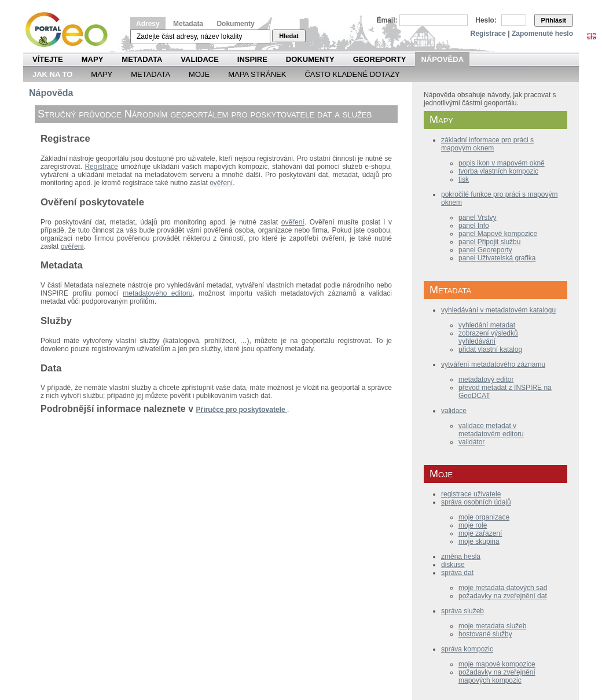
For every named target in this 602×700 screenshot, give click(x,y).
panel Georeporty (485, 250)
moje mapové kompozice (497, 664)
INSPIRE (252, 59)
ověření (221, 183)
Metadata (188, 24)
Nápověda (442, 59)
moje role (473, 525)
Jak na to (52, 74)
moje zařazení (480, 533)
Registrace (488, 34)
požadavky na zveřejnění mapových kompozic (497, 676)
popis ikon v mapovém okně (502, 163)
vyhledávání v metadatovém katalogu (498, 310)
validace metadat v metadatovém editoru (491, 430)
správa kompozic (467, 649)
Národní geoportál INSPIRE (71, 30)
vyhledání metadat (487, 325)
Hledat (289, 36)
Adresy (148, 24)
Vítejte (48, 59)
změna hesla (461, 557)
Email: (387, 20)
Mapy (93, 59)
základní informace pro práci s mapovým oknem (487, 144)
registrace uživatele (471, 494)
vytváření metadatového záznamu (493, 364)
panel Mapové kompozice (498, 234)
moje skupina (479, 541)
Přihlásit (554, 20)
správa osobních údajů (476, 502)
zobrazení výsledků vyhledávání (488, 337)
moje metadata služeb (492, 626)
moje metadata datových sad (503, 588)
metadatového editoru (157, 293)
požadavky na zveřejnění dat (503, 596)
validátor (471, 442)
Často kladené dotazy (352, 74)
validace (454, 411)
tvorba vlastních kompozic (498, 171)
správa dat (457, 573)
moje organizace (484, 517)
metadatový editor (486, 380)
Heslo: (486, 20)
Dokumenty (235, 24)
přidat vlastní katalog (490, 349)
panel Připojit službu (489, 242)
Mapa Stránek (257, 74)
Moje (199, 74)
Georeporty (380, 59)
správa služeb (462, 611)
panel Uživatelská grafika (497, 258)
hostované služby (485, 634)
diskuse (453, 565)
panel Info (474, 226)
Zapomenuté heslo (542, 34)
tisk (464, 179)
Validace (199, 59)
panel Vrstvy (478, 218)
